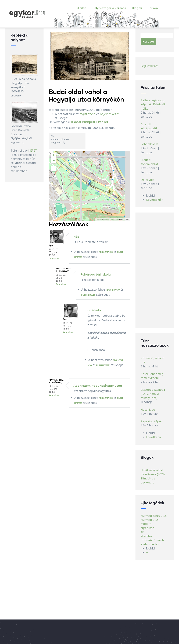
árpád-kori (148, 528)
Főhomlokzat (150, 144)
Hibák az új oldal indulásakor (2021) (153, 472)
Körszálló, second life (153, 360)
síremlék (146, 536)
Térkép (153, 8)
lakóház (76, 122)
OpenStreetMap (112, 219)
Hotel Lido (148, 410)
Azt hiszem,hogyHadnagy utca (98, 385)
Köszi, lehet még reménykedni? (152, 376)
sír (142, 532)
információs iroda (152, 540)
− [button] (54, 161)
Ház (76, 236)
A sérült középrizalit (149, 127)
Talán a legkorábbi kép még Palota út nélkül (153, 105)
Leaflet (99, 219)
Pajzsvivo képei (151, 422)
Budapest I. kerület (95, 122)
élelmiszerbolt (151, 544)
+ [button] (54, 156)
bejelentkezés (110, 114)
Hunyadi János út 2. (154, 516)
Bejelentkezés (149, 66)
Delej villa (147, 180)
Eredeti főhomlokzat (149, 162)
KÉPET (33, 151)
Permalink (54, 259)
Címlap (82, 8)
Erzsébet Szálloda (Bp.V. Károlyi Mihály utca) (153, 394)
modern (146, 524)
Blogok (137, 8)
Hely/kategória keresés (109, 8)
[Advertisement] (155, 270)
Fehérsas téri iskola (96, 274)
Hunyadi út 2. (150, 520)
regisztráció (87, 114)
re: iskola (94, 310)
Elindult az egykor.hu (148, 481)
